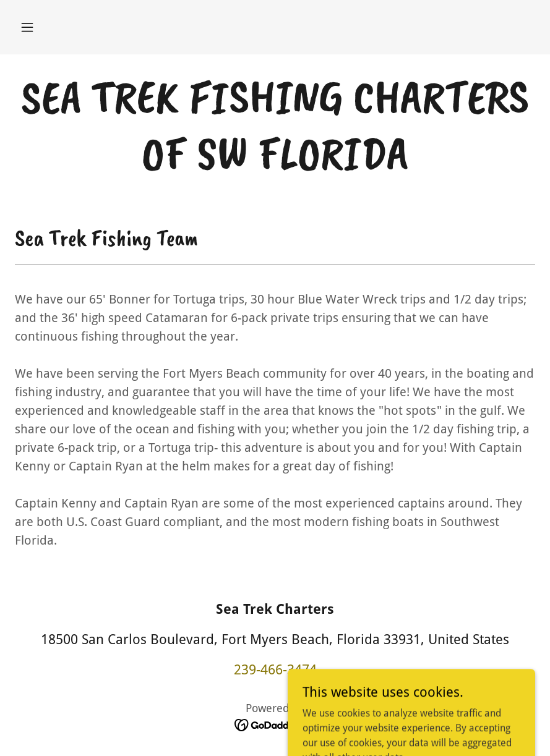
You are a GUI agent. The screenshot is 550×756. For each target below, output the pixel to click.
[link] (275, 165)
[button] (27, 27)
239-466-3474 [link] (275, 670)
